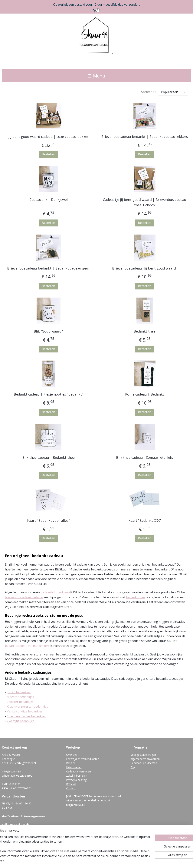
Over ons (72, 755)
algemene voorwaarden (145, 759)
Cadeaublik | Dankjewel (49, 200)
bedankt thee (136, 597)
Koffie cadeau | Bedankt (145, 394)
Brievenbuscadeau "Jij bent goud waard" (145, 268)
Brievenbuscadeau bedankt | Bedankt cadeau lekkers (145, 137)
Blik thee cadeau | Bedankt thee (48, 457)
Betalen (71, 763)
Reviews (71, 784)
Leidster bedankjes (20, 702)
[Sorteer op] (173, 92)
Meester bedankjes (20, 697)
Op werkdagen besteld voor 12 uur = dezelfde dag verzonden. (96, 5)
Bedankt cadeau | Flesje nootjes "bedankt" (48, 394)
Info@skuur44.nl (12, 771)
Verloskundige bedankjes (25, 711)
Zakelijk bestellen (77, 776)
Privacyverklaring (76, 780)
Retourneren (74, 767)
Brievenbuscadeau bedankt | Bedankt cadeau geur (48, 268)
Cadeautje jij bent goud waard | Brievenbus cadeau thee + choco (145, 202)
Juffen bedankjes (19, 692)
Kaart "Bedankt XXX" (145, 520)
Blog (133, 767)
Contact (71, 788)
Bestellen (48, 154)
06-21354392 (24, 776)
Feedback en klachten (144, 763)
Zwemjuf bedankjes (21, 721)
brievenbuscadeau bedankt (24, 597)
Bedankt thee (145, 331)
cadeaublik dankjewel (56, 592)
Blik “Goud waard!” (49, 331)
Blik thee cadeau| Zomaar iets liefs (145, 457)
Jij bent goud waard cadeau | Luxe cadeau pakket (49, 137)
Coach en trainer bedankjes (26, 716)
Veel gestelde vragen (143, 755)
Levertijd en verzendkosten (83, 759)
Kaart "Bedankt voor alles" (48, 520)
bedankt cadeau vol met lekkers (27, 646)
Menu (96, 76)
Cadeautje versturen (79, 771)
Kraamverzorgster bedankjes (27, 706)
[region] (72, 851)
